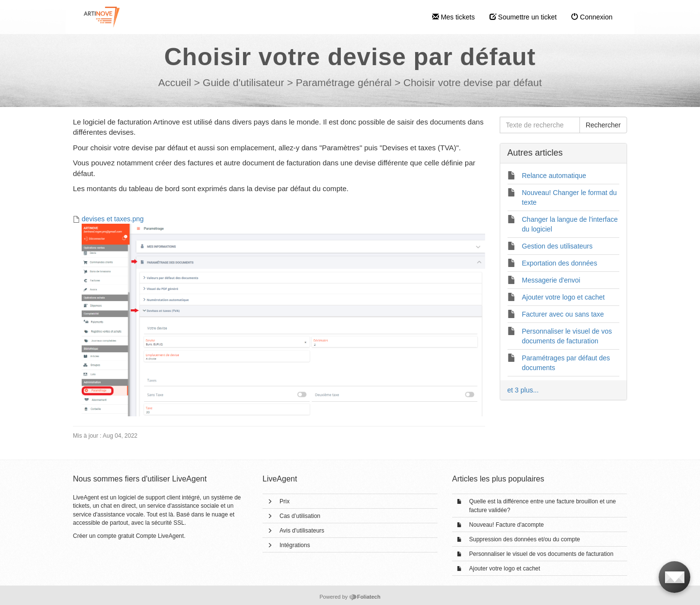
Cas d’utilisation (300, 516)
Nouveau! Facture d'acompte (507, 525)
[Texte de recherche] (540, 125)
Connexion (592, 17)
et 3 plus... (523, 390)
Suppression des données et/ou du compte (525, 539)
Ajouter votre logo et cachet (505, 569)
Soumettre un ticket (523, 17)
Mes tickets (454, 17)
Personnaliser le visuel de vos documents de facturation (541, 554)
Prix (285, 501)
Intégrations (295, 545)
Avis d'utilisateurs (302, 531)
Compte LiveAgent (160, 536)
